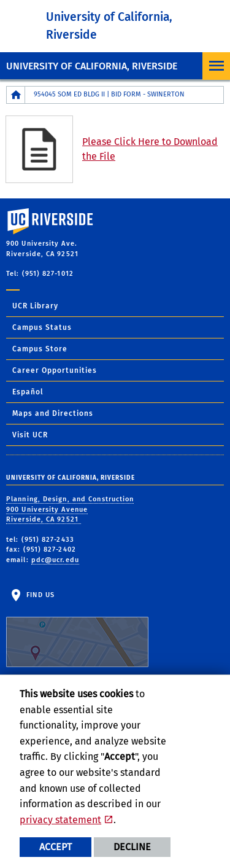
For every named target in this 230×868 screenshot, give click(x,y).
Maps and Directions (53, 413)
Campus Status (42, 327)
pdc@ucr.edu (55, 560)
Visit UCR (30, 435)
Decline (132, 847)
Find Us (77, 629)
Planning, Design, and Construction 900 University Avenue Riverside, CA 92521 (70, 509)
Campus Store (40, 349)
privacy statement (60, 820)
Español (28, 392)
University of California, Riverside (92, 66)
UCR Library (35, 306)
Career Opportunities (55, 370)
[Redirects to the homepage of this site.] (16, 95)
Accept (56, 847)
